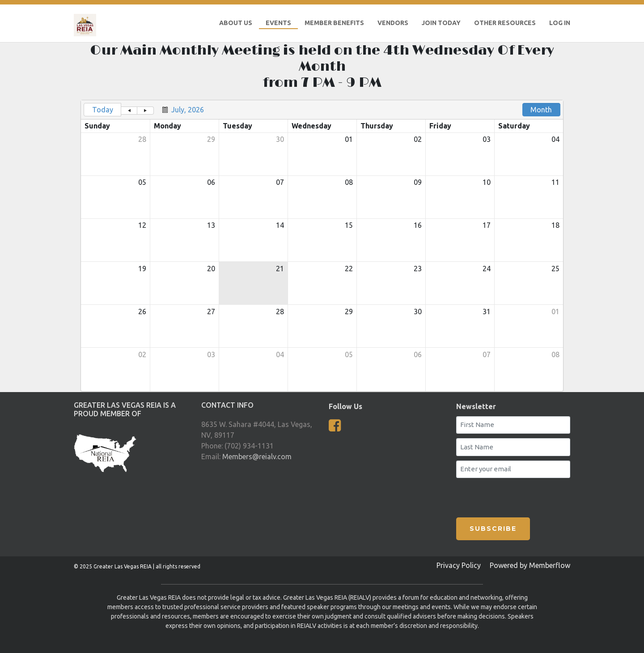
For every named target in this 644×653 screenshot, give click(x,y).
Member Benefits (334, 23)
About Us (236, 23)
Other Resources (505, 23)
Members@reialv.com (257, 457)
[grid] (322, 246)
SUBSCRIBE (493, 529)
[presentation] (508, 496)
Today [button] (103, 110)
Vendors (393, 23)
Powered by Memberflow (530, 565)
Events (278, 23)
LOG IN (560, 23)
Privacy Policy (459, 565)
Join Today (441, 23)
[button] (129, 111)
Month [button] (541, 110)
